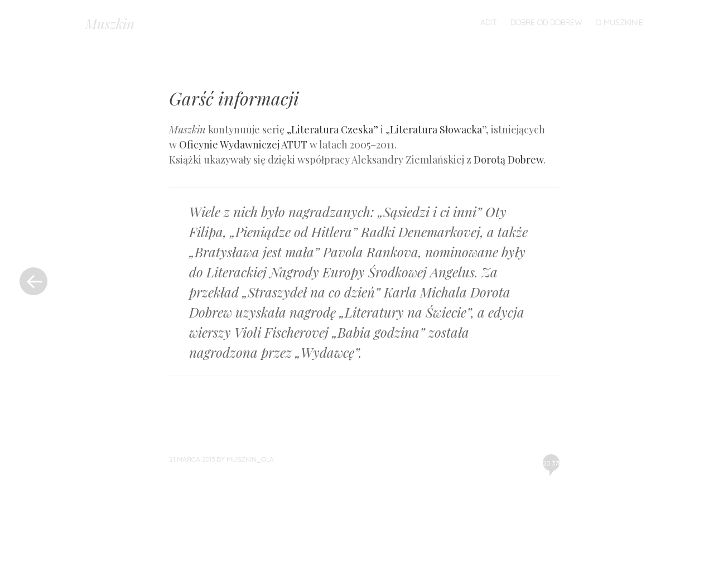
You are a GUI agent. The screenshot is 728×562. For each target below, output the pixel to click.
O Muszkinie (619, 22)
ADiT (489, 22)
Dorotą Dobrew (508, 160)
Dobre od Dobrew (546, 22)
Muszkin (110, 23)
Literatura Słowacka (436, 129)
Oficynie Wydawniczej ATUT (243, 145)
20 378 (551, 465)
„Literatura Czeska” (332, 129)
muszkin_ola (250, 459)
